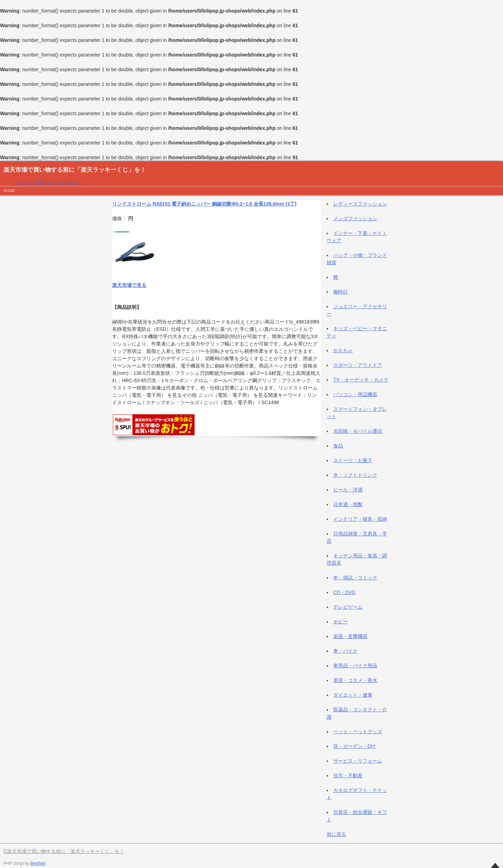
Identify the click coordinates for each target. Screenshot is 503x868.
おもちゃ (343, 350)
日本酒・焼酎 (348, 504)
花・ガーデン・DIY (354, 746)
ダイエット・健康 (353, 695)
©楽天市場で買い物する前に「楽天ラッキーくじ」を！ (64, 851)
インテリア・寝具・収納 (360, 519)
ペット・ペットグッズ (358, 732)
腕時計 (341, 292)
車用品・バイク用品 (355, 666)
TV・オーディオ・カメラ (361, 380)
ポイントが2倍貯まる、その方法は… (49, 182)
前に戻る (336, 834)
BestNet (38, 863)
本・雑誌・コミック (355, 578)
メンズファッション (355, 218)
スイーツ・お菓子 (353, 460)
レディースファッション (360, 204)
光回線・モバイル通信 (358, 431)
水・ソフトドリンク (355, 475)
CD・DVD (344, 592)
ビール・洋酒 (348, 490)
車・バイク (345, 651)
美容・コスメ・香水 (355, 680)
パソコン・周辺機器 (355, 394)
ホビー (341, 622)
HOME (9, 191)
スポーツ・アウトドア (358, 365)
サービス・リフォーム (358, 761)
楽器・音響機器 (350, 636)
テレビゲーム (348, 607)
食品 (338, 446)
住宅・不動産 (348, 776)
